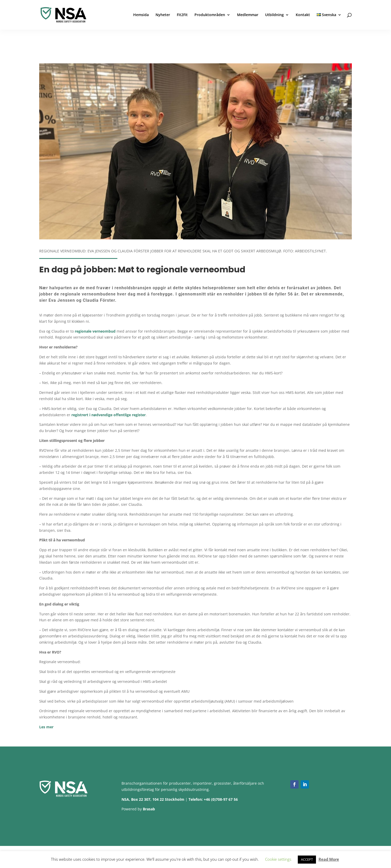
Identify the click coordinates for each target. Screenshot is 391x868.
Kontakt (303, 15)
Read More (329, 859)
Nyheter (163, 15)
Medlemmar (248, 15)
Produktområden (210, 15)
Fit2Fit (182, 15)
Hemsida (141, 15)
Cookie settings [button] (278, 859)
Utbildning (274, 15)
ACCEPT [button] (307, 859)
